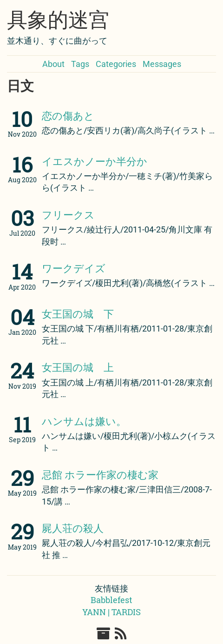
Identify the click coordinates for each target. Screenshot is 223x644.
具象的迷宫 (58, 20)
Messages (162, 64)
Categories (116, 64)
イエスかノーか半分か (95, 161)
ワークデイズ (74, 268)
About (53, 64)
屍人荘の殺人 (73, 528)
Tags (80, 64)
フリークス (68, 215)
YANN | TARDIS (111, 612)
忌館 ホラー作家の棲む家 (100, 475)
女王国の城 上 (78, 367)
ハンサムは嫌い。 (84, 421)
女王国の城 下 (78, 314)
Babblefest (111, 600)
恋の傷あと (68, 116)
